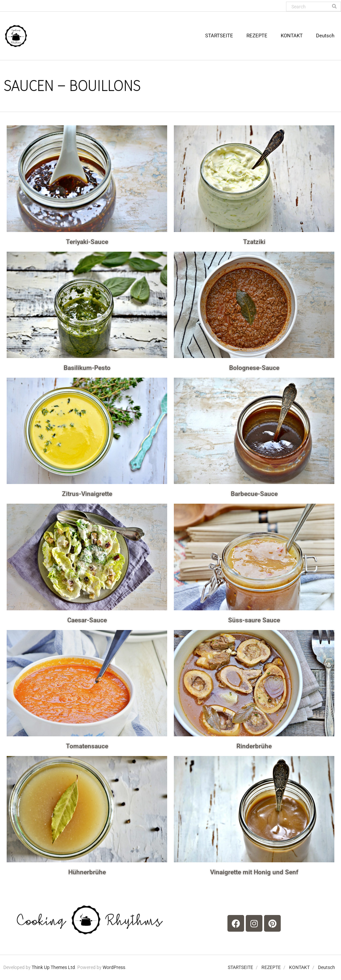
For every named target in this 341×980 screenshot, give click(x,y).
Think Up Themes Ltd (53, 967)
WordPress (114, 967)
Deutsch (327, 967)
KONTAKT (299, 967)
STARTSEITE (240, 967)
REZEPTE (271, 967)
